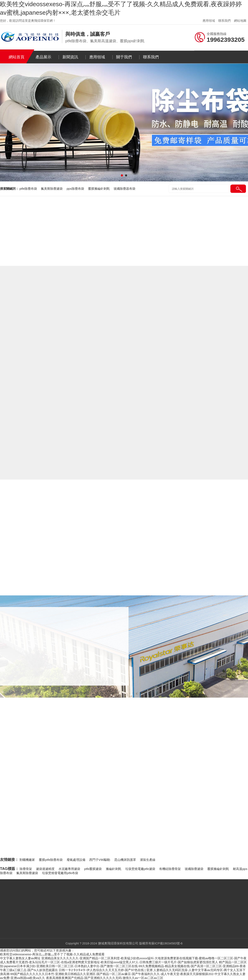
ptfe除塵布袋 (29, 189)
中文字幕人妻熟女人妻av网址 (20, 958)
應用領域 (209, 21)
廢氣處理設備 (76, 860)
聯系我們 (224, 21)
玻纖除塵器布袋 (125, 189)
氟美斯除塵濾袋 (52, 189)
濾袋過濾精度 (45, 869)
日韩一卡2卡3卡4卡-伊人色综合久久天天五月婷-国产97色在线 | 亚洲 (106, 970)
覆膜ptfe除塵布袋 (51, 860)
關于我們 (124, 57)
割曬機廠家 (27, 860)
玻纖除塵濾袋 (194, 869)
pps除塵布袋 (76, 189)
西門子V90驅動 (100, 860)
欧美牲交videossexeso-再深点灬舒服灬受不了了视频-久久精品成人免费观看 (52, 954)
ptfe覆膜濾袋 (93, 869)
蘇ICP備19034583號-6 (167, 943)
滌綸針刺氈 (114, 869)
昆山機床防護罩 (125, 860)
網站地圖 (240, 21)
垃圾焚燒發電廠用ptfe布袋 (60, 873)
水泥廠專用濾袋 (69, 869)
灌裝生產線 (148, 860)
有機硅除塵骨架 (170, 869)
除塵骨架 (26, 869)
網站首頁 (17, 57)
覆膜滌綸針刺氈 (99, 189)
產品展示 (43, 57)
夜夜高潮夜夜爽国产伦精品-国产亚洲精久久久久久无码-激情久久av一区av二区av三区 (105, 978)
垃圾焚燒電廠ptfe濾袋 (140, 869)
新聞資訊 (70, 57)
